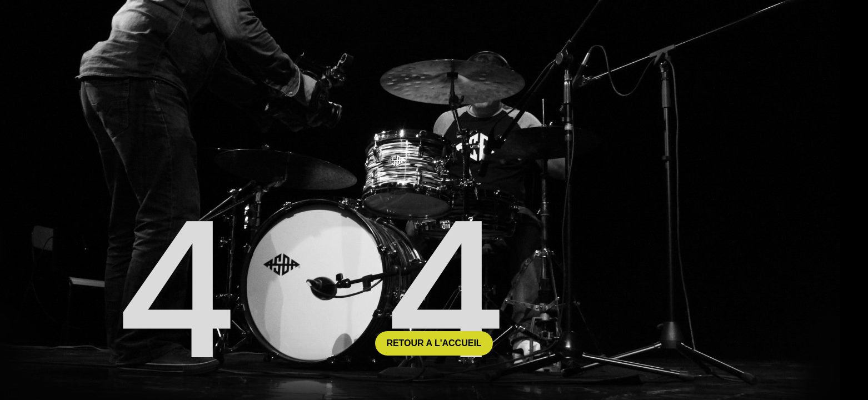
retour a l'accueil (434, 343)
